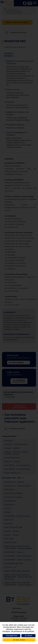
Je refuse (28, 636)
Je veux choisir (19, 640)
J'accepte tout (12, 636)
